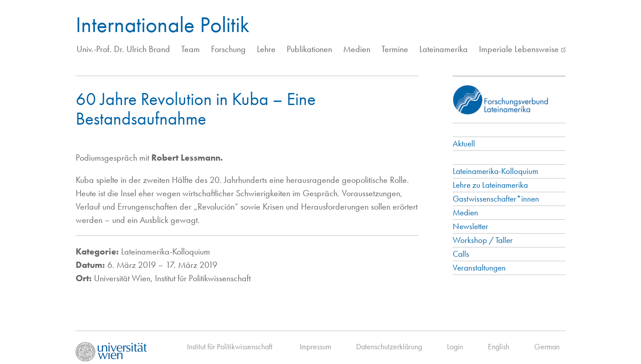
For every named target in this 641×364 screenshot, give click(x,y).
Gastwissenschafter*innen (496, 199)
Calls (461, 254)
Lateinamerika (444, 49)
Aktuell (464, 144)
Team (191, 49)
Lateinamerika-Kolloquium (495, 171)
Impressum (315, 346)
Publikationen (309, 49)
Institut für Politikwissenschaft (230, 346)
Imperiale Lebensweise (519, 49)
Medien (357, 49)
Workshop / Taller (483, 240)
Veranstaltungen (479, 268)
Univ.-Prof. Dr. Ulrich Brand (123, 49)
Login (455, 346)
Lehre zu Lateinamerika (490, 185)
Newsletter (471, 226)
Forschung (228, 49)
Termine (395, 49)
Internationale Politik (162, 24)
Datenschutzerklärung (389, 346)
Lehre (266, 49)
